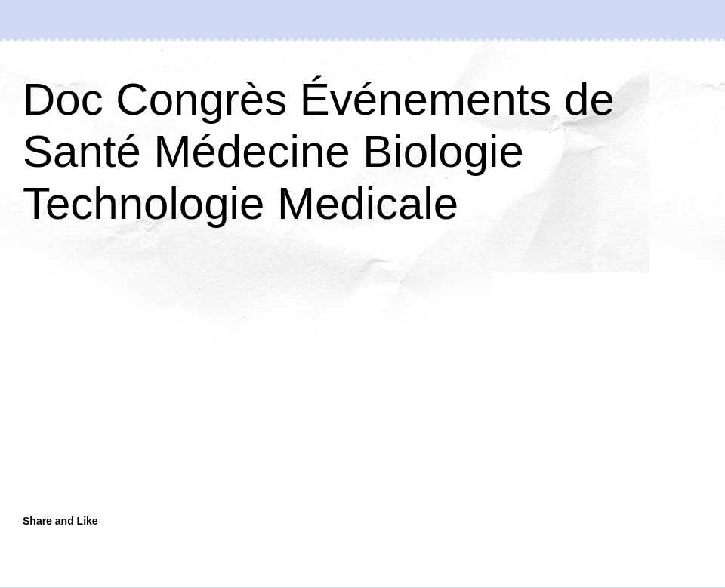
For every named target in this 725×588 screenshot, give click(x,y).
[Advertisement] (245, 386)
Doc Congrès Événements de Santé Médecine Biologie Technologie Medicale (319, 151)
